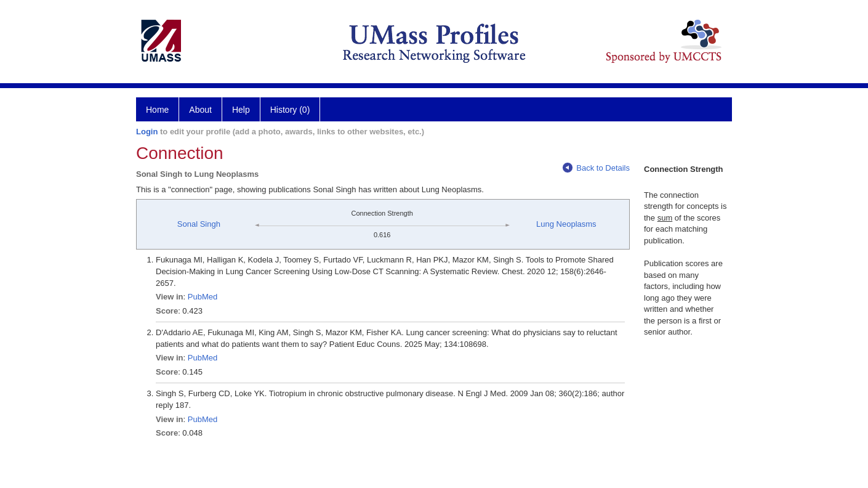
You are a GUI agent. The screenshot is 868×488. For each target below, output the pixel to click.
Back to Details (596, 168)
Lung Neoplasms (566, 224)
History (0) (290, 110)
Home (157, 110)
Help (241, 110)
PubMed (203, 297)
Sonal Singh (199, 224)
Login (147, 132)
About (200, 110)
